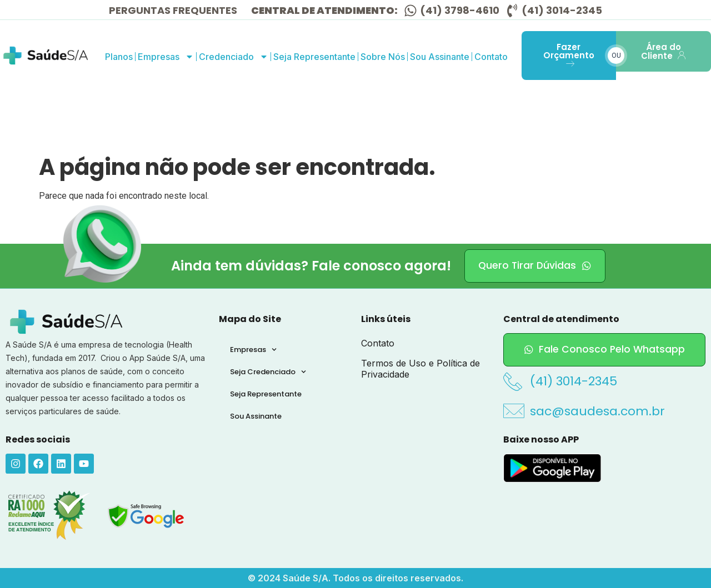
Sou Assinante (440, 57)
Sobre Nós (383, 57)
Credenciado (234, 57)
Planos (119, 57)
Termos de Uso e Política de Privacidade (420, 369)
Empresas (166, 57)
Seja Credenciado (268, 372)
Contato (491, 57)
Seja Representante (314, 57)
